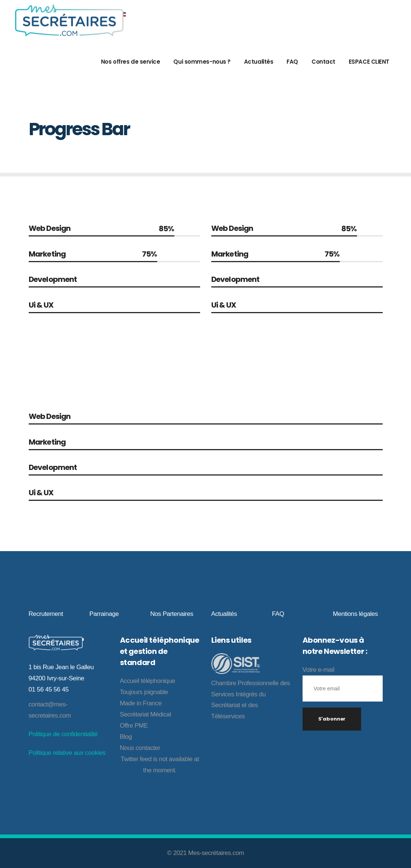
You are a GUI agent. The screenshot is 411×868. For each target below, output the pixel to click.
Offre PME (134, 726)
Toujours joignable (144, 692)
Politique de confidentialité (63, 734)
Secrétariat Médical (146, 714)
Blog (126, 737)
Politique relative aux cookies (67, 753)
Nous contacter (140, 748)
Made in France (141, 703)
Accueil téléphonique (148, 681)
